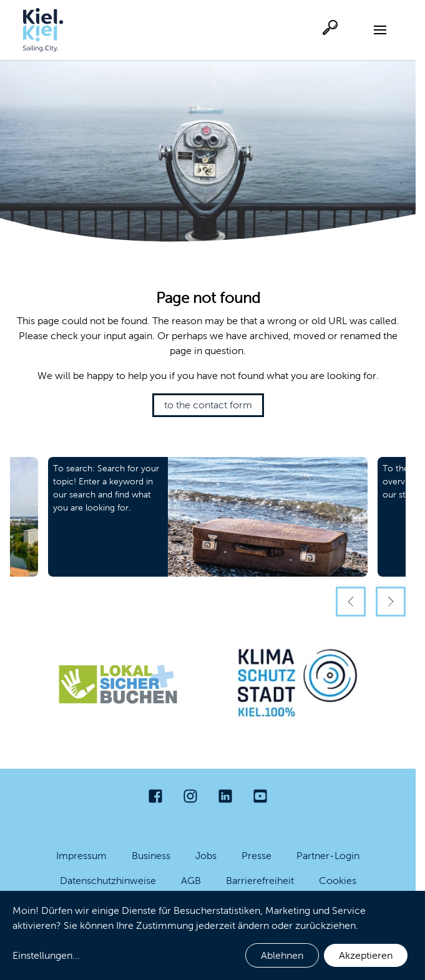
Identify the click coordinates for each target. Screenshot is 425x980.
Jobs (206, 856)
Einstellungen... (46, 955)
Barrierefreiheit (260, 881)
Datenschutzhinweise (108, 881)
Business (151, 856)
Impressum (81, 856)
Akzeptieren (366, 955)
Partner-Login (328, 856)
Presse (256, 856)
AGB (191, 881)
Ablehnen (282, 955)
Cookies (338, 881)
